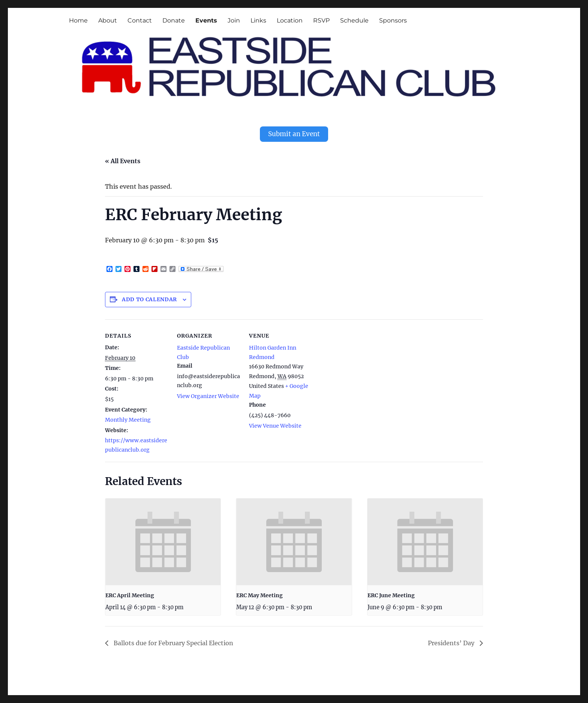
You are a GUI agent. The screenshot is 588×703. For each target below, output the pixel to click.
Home (78, 20)
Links (258, 20)
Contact (140, 20)
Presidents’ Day (452, 640)
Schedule (354, 20)
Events (206, 20)
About (108, 20)
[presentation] (163, 539)
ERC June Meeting (391, 593)
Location (290, 20)
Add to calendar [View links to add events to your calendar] (149, 297)
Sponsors (393, 20)
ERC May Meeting (259, 593)
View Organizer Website (208, 394)
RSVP (321, 20)
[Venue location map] (361, 368)
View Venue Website (275, 423)
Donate (174, 20)
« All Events (123, 158)
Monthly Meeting (128, 417)
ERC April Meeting (130, 593)
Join (234, 20)
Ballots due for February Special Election (173, 640)
